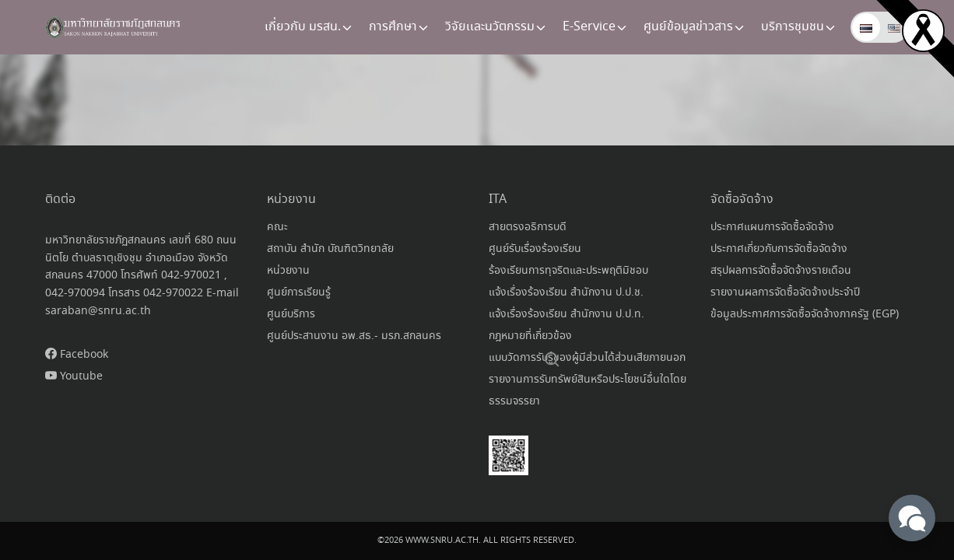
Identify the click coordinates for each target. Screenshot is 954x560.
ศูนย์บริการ (291, 314)
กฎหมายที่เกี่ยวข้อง (530, 336)
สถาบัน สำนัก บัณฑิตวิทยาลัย (330, 249)
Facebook (77, 355)
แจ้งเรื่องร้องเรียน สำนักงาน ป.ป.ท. (566, 314)
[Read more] (923, 29)
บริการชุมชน (793, 27)
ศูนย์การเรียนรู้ (299, 292)
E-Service (589, 27)
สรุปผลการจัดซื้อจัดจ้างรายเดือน (781, 271)
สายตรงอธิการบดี (528, 227)
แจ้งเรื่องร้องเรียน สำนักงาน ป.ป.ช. (566, 292)
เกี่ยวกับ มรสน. (303, 27)
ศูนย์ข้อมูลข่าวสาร (688, 27)
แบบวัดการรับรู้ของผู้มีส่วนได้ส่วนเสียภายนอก (587, 358)
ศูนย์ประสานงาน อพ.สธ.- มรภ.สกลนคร (354, 336)
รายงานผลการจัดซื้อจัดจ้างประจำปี (785, 292)
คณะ (277, 227)
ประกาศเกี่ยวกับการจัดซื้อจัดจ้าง (779, 249)
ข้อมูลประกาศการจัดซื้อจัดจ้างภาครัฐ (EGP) (805, 314)
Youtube (74, 376)
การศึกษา (393, 27)
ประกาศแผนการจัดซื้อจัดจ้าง (772, 227)
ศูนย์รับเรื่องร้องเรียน (535, 249)
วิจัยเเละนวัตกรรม (490, 27)
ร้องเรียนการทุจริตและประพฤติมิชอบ (568, 271)
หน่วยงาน (288, 271)
